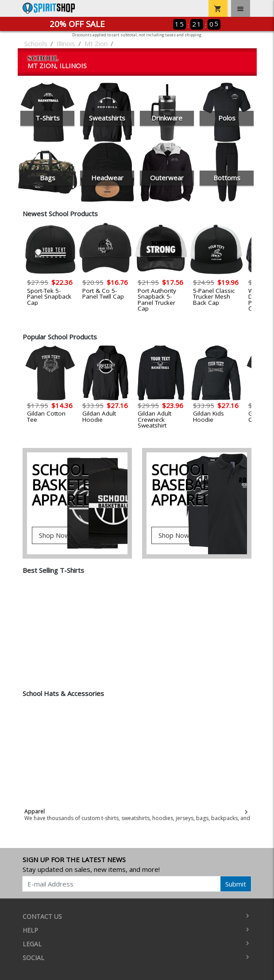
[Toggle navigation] (241, 8)
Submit (236, 884)
